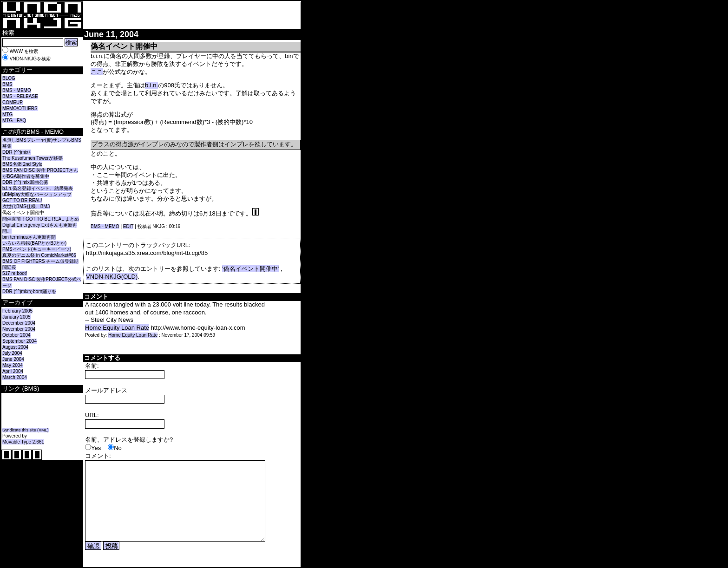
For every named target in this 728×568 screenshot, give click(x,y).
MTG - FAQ (14, 121)
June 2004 (13, 359)
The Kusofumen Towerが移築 (33, 158)
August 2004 (15, 347)
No (118, 448)
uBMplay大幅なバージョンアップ (37, 194)
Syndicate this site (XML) (26, 430)
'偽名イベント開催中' (250, 269)
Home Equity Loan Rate (117, 328)
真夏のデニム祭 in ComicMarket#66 (39, 255)
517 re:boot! (15, 273)
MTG (7, 114)
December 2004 (19, 323)
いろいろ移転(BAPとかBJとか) (34, 243)
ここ (97, 72)
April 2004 (13, 371)
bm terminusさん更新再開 (29, 237)
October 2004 (16, 335)
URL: (92, 415)
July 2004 (12, 353)
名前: (92, 366)
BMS (7, 84)
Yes (96, 448)
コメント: (98, 456)
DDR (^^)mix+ (17, 152)
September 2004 (20, 341)
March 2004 (15, 377)
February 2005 (17, 311)
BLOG (9, 78)
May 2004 (13, 365)
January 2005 (16, 317)
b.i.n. (151, 85)
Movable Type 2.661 (23, 442)
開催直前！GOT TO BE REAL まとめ (41, 219)
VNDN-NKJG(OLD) (112, 277)
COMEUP (13, 102)
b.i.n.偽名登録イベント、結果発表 (38, 188)
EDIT (128, 226)
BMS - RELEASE (20, 96)
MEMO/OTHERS (20, 108)
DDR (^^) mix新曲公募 (25, 182)
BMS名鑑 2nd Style (22, 164)
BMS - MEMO (17, 90)
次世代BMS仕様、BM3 (26, 206)
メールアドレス (106, 390)
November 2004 (19, 329)
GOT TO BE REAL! (22, 200)
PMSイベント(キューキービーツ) (37, 249)
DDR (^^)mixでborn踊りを (29, 291)
